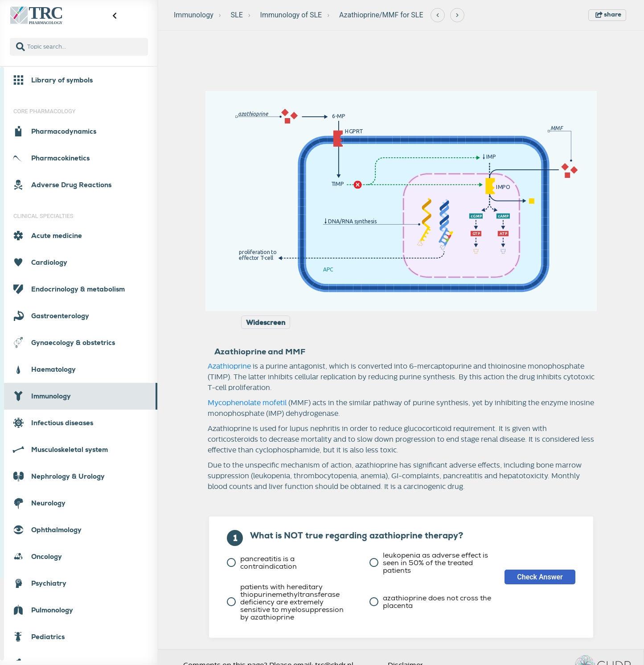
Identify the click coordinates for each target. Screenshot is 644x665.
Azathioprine (229, 366)
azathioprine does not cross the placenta (430, 602)
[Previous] (438, 15)
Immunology (194, 15)
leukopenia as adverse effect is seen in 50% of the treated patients (429, 563)
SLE (237, 15)
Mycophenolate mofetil (247, 403)
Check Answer (540, 577)
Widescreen (266, 323)
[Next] (457, 15)
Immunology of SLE (291, 15)
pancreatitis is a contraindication (262, 562)
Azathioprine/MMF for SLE (381, 15)
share (608, 14)
